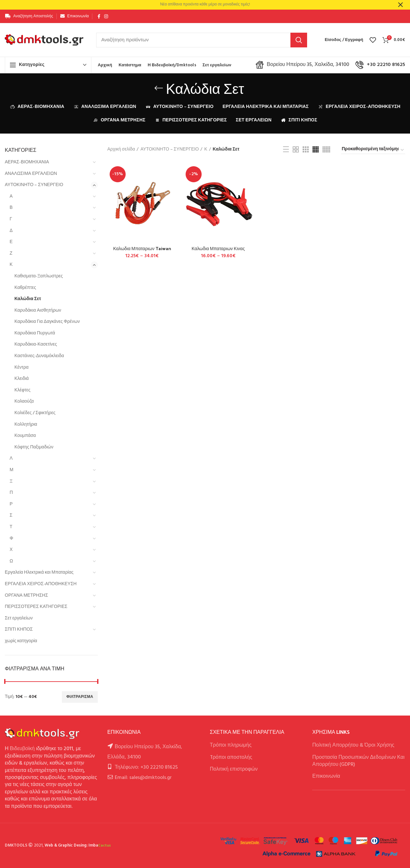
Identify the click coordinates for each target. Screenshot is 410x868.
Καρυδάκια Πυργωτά (35, 333)
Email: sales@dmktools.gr (143, 778)
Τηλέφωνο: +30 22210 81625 (146, 767)
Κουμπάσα (25, 436)
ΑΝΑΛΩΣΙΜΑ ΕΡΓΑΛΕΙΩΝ (31, 174)
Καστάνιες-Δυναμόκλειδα (39, 356)
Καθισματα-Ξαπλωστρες (39, 276)
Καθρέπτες (25, 288)
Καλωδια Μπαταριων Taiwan (142, 249)
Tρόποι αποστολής (231, 757)
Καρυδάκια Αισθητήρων (38, 311)
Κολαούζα (24, 401)
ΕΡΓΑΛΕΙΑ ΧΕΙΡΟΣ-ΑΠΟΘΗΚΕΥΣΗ (41, 584)
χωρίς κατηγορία (21, 641)
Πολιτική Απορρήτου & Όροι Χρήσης (353, 745)
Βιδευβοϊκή (22, 749)
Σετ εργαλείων (19, 618)
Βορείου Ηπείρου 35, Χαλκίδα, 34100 (302, 65)
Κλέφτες (22, 390)
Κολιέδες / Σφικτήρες (35, 413)
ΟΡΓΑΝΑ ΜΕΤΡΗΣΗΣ (26, 596)
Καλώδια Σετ (28, 299)
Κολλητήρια (26, 425)
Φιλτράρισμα (80, 697)
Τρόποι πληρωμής (231, 745)
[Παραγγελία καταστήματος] (373, 150)
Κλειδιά (22, 379)
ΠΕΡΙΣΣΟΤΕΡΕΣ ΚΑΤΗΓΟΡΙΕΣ (36, 607)
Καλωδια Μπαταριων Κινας (218, 249)
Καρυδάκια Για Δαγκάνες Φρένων (47, 322)
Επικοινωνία (326, 776)
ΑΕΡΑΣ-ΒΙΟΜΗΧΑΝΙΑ (27, 162)
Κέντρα (21, 368)
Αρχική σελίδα (121, 150)
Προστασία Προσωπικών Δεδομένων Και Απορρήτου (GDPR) (358, 761)
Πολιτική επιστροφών (234, 769)
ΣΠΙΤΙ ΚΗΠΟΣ (19, 630)
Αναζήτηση (299, 40)
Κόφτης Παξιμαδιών (34, 447)
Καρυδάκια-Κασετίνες (36, 344)
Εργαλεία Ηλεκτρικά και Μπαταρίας (39, 573)
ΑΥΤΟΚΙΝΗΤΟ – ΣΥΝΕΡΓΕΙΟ (34, 185)
